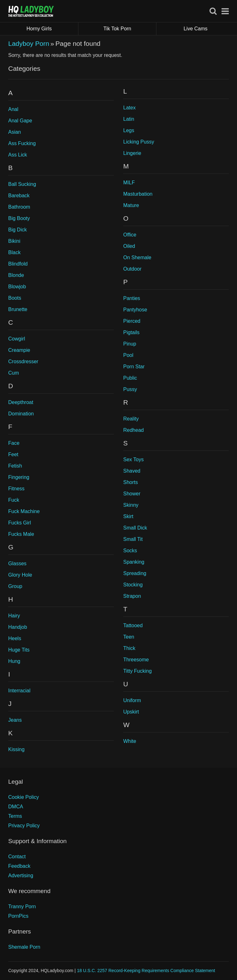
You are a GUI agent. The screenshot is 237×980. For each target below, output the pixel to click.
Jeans (15, 720)
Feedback (19, 866)
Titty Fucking (137, 671)
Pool (128, 355)
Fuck (14, 500)
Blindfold (18, 264)
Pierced (132, 321)
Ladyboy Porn (29, 43)
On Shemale (137, 257)
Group (15, 586)
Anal (13, 109)
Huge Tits (19, 650)
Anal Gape (20, 121)
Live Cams (196, 29)
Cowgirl (17, 339)
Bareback (19, 196)
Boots (15, 298)
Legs (129, 130)
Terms (15, 816)
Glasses (17, 563)
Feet (13, 454)
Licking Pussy (139, 142)
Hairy (14, 616)
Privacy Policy (24, 826)
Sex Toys (134, 459)
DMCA (16, 807)
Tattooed (133, 625)
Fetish (15, 466)
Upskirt (131, 712)
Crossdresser (23, 361)
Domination (21, 414)
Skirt (128, 516)
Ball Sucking (22, 184)
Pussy (130, 389)
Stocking (133, 585)
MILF (129, 183)
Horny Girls (52, 29)
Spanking (134, 562)
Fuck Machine (24, 511)
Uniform (132, 700)
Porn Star (134, 367)
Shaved (132, 471)
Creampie (19, 350)
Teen (129, 637)
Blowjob (17, 287)
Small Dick (135, 528)
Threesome (136, 660)
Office (130, 235)
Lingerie (132, 153)
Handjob (18, 627)
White (130, 741)
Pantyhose (135, 310)
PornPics (18, 916)
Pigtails (131, 332)
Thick (129, 648)
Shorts (131, 482)
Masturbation (138, 194)
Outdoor (132, 269)
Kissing (16, 749)
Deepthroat (21, 402)
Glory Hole (20, 575)
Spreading (135, 573)
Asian (15, 132)
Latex (129, 108)
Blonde (16, 275)
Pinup (130, 344)
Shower (132, 494)
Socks (130, 551)
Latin (129, 119)
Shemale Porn (24, 947)
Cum (14, 373)
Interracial (19, 691)
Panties (132, 298)
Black (14, 252)
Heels (15, 638)
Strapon (132, 596)
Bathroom (19, 207)
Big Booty (19, 218)
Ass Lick (18, 155)
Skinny (131, 505)
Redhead (134, 430)
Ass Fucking (22, 143)
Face (14, 443)
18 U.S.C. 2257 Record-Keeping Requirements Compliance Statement (146, 971)
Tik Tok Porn (130, 29)
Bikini (14, 241)
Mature (131, 205)
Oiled (129, 246)
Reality (131, 419)
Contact (17, 857)
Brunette (18, 309)
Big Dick (18, 230)
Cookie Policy (24, 797)
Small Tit (133, 539)
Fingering (19, 477)
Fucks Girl (20, 523)
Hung (14, 661)
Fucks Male (21, 534)
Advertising (21, 876)
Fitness (16, 489)
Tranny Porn (22, 906)
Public (130, 378)
